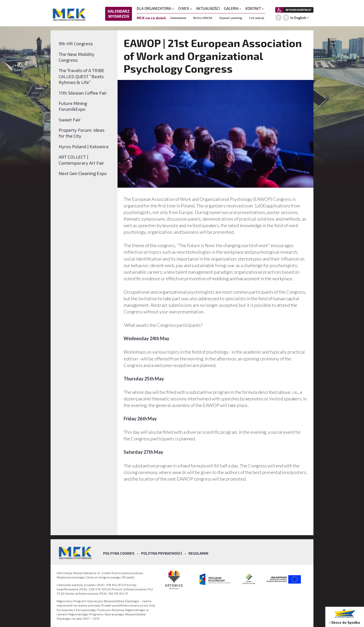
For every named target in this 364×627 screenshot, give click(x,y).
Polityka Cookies (119, 553)
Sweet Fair (70, 120)
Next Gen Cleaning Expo (83, 173)
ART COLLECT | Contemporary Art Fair (81, 160)
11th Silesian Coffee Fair (83, 93)
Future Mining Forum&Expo (73, 106)
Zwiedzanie (178, 18)
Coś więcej (257, 18)
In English (298, 18)
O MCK (185, 8)
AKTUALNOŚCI (208, 8)
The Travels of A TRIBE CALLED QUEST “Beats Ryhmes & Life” (82, 76)
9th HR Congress (76, 44)
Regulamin (198, 553)
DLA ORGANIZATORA (155, 8)
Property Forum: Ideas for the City (82, 133)
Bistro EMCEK (203, 18)
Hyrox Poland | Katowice (84, 146)
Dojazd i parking (231, 18)
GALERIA (233, 8)
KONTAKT (255, 8)
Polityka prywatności (162, 553)
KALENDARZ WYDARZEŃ (119, 14)
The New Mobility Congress (77, 57)
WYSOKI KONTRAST (299, 10)
